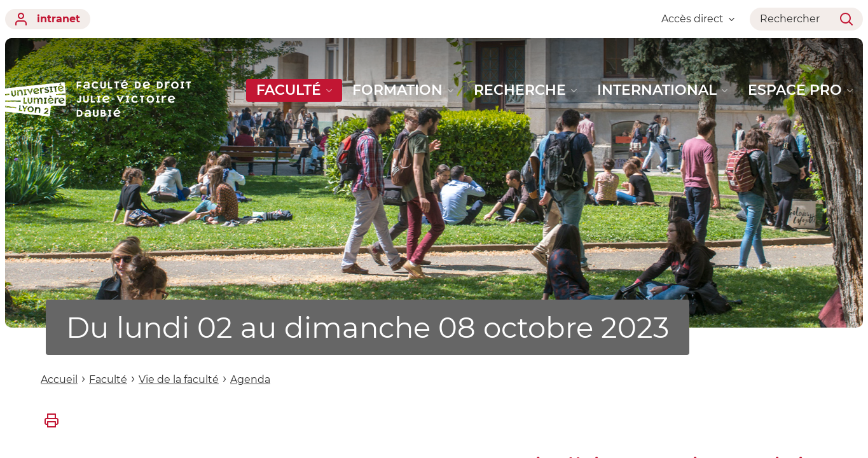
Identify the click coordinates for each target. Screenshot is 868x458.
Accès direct (698, 19)
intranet (48, 19)
